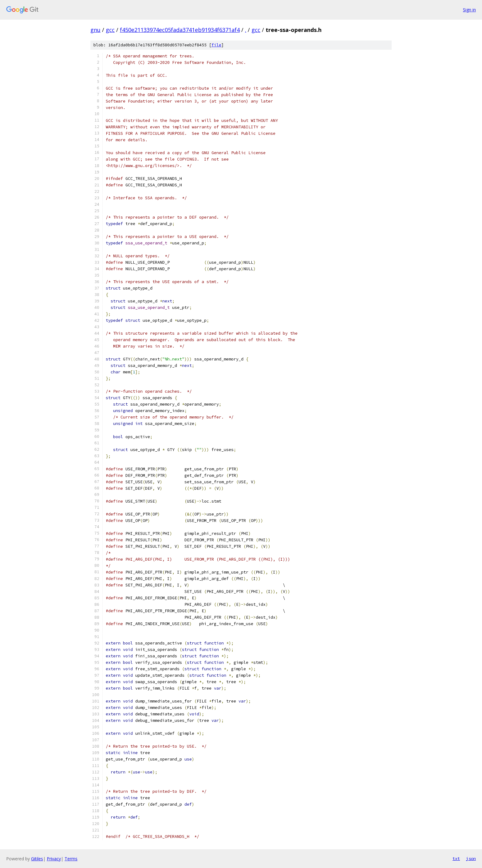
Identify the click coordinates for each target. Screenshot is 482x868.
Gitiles (37, 859)
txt (456, 858)
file (216, 45)
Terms (71, 859)
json (471, 858)
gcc (110, 30)
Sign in (469, 10)
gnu (95, 30)
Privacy (54, 859)
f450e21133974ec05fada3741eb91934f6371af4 (180, 30)
